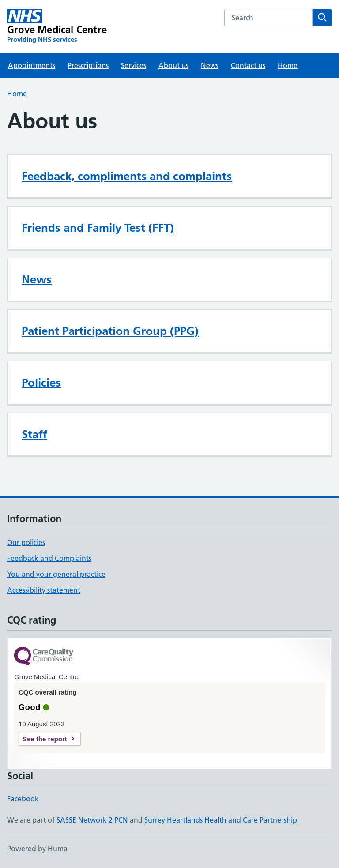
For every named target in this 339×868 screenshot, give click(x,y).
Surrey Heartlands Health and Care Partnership (221, 820)
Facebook (23, 799)
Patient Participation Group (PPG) (110, 331)
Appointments (32, 65)
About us (173, 65)
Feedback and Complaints (49, 558)
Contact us (248, 65)
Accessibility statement (44, 590)
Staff (34, 434)
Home (288, 65)
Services (134, 65)
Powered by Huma (37, 849)
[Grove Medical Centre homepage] (57, 26)
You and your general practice (56, 574)
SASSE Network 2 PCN (92, 820)
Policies (41, 383)
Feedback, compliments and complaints (127, 176)
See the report (45, 739)
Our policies (26, 542)
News (210, 65)
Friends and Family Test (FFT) (98, 228)
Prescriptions (88, 65)
